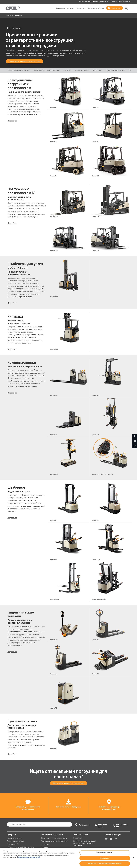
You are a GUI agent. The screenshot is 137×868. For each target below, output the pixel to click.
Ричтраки (67, 70)
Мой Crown (108, 1)
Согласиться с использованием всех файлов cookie (105, 864)
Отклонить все (105, 858)
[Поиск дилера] (115, 8)
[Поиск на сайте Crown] (126, 8)
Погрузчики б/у (13, 844)
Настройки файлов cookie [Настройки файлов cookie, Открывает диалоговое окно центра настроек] (105, 853)
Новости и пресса (97, 1)
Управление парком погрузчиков (54, 841)
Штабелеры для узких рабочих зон (47, 70)
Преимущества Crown (96, 8)
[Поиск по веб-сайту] (40, 824)
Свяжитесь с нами (85, 1)
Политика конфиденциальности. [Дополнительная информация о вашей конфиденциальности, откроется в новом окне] (28, 857)
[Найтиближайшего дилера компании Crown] (135, 436)
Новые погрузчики (15, 838)
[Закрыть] (134, 858)
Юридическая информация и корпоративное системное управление (84, 843)
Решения (71, 8)
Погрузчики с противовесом (19, 70)
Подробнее (12, 121)
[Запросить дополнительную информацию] (135, 441)
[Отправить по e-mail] (135, 446)
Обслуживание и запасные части (54, 838)
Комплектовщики (82, 70)
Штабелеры (97, 70)
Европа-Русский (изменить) (121, 1)
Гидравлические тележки (115, 70)
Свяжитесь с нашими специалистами (25, 61)
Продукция (60, 8)
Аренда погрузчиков (15, 841)
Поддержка (81, 8)
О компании (78, 838)
